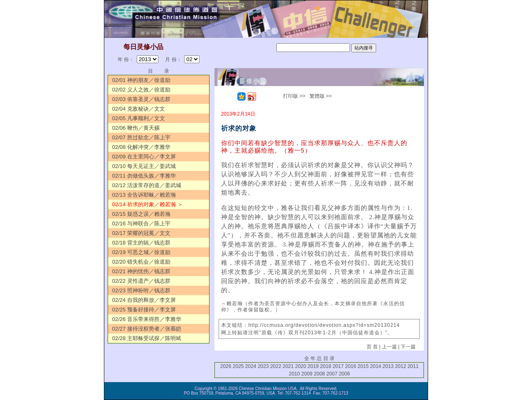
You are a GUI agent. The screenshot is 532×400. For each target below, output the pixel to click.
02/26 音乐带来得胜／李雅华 (147, 319)
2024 (251, 366)
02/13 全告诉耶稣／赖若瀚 (144, 195)
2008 (319, 374)
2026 (226, 366)
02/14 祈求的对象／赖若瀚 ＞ (148, 204)
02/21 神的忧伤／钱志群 (141, 271)
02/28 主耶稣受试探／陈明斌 (147, 338)
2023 (263, 366)
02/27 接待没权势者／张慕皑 (147, 329)
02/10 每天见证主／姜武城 (144, 166)
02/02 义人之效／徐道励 (141, 90)
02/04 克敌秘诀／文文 (139, 109)
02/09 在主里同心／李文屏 (144, 157)
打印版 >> (294, 96)
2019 (313, 366)
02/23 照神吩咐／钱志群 (141, 290)
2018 (326, 366)
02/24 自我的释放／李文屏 (144, 300)
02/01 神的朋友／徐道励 (141, 80)
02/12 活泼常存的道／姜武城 (147, 185)
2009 (307, 374)
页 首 (372, 347)
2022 (276, 366)
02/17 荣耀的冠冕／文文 (141, 233)
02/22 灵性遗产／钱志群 (141, 281)
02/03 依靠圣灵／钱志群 (141, 99)
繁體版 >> (321, 96)
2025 (238, 366)
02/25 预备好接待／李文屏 (144, 310)
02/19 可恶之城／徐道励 (141, 252)
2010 (294, 374)
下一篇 (408, 347)
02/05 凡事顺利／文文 (139, 118)
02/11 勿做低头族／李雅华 (144, 176)
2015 (363, 366)
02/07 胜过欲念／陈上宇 (141, 137)
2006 (344, 374)
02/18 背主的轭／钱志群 (141, 243)
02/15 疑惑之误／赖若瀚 (141, 214)
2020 (301, 366)
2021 (288, 366)
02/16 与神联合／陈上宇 (141, 223)
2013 (388, 366)
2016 (351, 366)
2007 (332, 374)
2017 (338, 366)
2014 (376, 366)
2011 (413, 366)
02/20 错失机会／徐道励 (141, 262)
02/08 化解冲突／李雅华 (141, 147)
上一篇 (389, 347)
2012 (400, 366)
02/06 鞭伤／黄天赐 (136, 128)
